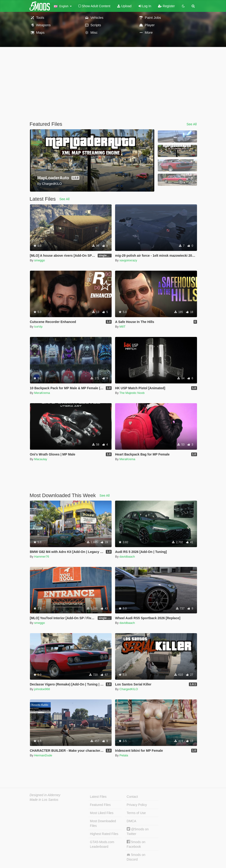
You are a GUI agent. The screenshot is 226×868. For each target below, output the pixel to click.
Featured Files (100, 805)
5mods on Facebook (136, 844)
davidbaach (127, 557)
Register (166, 6)
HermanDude (43, 755)
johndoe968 (42, 689)
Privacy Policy (137, 805)
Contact (132, 797)
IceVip (38, 327)
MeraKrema (42, 393)
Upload (124, 6)
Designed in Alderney (45, 795)
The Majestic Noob (132, 393)
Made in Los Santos (44, 800)
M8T (123, 327)
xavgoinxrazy (128, 260)
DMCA (131, 821)
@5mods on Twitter (138, 831)
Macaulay (41, 459)
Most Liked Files (102, 813)
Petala (124, 755)
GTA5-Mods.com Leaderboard (102, 844)
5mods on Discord (136, 857)
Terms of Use (136, 813)
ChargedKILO (129, 689)
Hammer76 (42, 557)
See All (192, 124)
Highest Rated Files (104, 834)
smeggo (39, 260)
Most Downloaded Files (103, 823)
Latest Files (98, 797)
